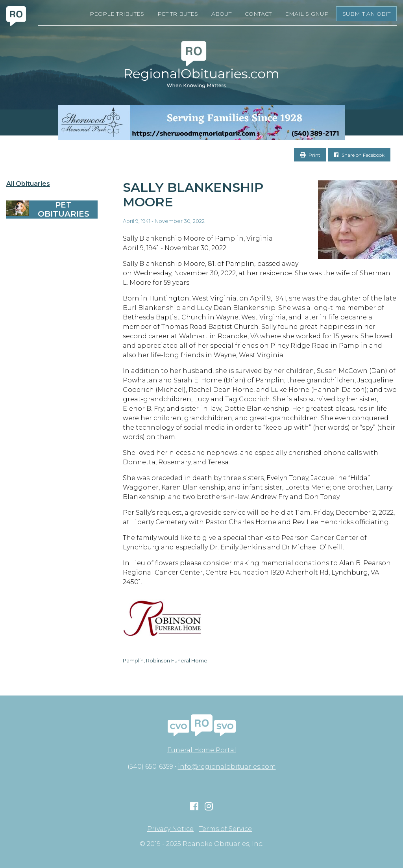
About (221, 14)
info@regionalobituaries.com (227, 767)
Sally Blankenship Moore (193, 195)
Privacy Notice (170, 829)
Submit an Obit (366, 14)
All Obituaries (28, 184)
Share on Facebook (359, 155)
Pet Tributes (178, 14)
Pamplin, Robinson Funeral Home (165, 660)
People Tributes (117, 14)
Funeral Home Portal (202, 750)
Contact (258, 14)
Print (310, 155)
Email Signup (307, 14)
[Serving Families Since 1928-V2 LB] (201, 122)
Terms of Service (226, 829)
